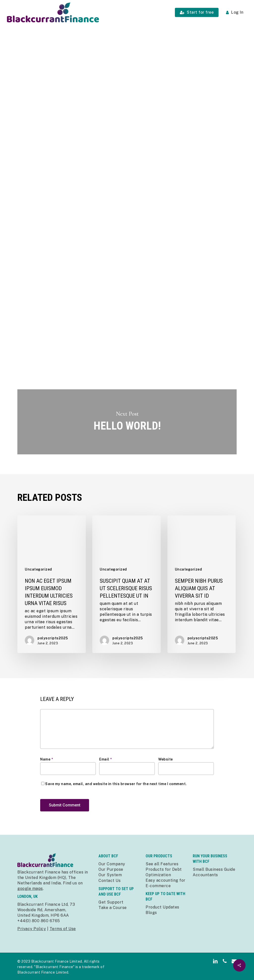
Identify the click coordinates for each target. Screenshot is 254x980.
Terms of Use (63, 929)
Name (47, 759)
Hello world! (127, 422)
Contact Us (110, 881)
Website (166, 759)
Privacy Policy (32, 929)
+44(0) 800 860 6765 (39, 921)
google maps (30, 889)
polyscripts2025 (65, 166)
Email (106, 759)
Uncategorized (58, 43)
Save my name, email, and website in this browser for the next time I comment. (116, 784)
